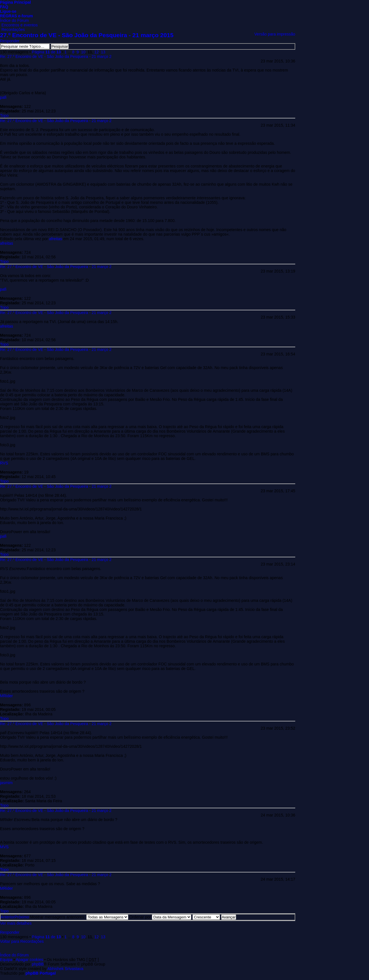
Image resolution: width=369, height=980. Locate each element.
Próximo (22, 917)
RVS (4, 463)
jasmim (6, 783)
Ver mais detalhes (16, 923)
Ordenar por (160, 917)
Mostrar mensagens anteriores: (79, 917)
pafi (3, 97)
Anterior (8, 917)
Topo (4, 116)
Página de (46, 52)
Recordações (13, 30)
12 (97, 52)
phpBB (38, 964)
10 (83, 52)
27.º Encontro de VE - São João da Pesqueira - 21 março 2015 (87, 35)
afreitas (56, 239)
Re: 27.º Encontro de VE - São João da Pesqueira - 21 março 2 (56, 56)
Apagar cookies (30, 960)
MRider (6, 696)
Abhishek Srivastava (65, 969)
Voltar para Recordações (22, 941)
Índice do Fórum (14, 20)
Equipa (6, 960)
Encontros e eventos (20, 25)
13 (103, 52)
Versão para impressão (275, 34)
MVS (4, 847)
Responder (10, 41)
